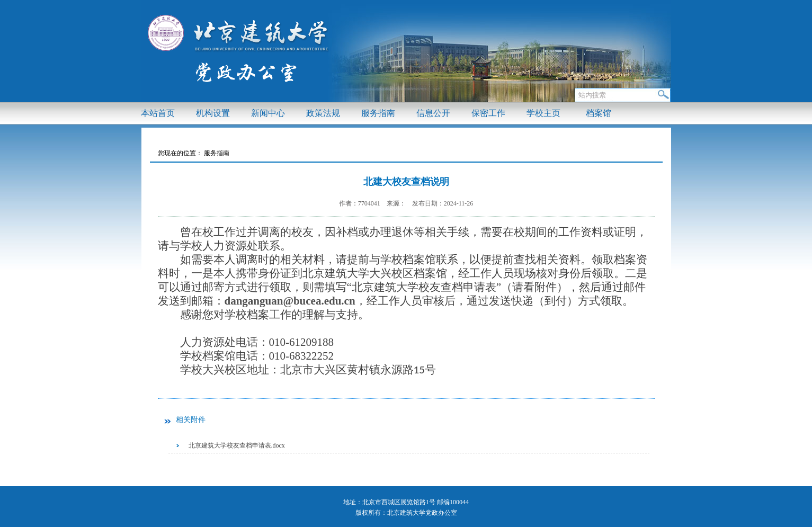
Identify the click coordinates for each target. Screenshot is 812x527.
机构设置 (213, 113)
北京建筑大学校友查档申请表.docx (237, 445)
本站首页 (158, 113)
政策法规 (323, 113)
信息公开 (433, 113)
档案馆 (599, 113)
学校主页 (543, 113)
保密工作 (488, 113)
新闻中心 (268, 113)
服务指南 (378, 113)
